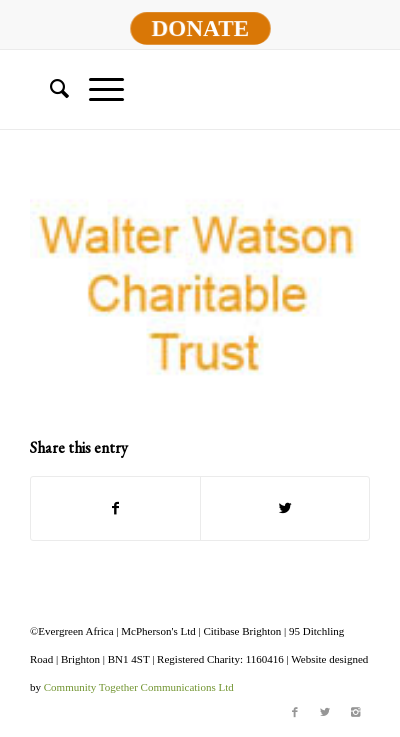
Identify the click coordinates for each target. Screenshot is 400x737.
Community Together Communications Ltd (139, 687)
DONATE (199, 28)
